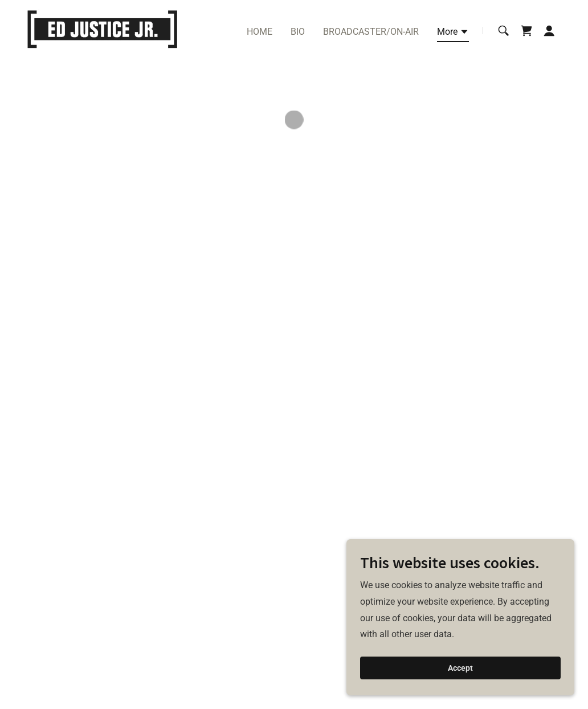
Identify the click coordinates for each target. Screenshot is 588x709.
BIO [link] (298, 32)
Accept (460, 668)
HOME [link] (260, 32)
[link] (102, 30)
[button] (453, 34)
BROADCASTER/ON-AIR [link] (371, 32)
